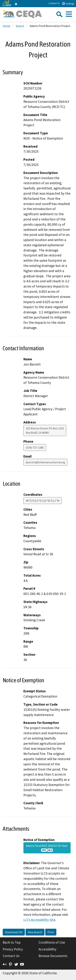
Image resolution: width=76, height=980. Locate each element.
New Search (35, 932)
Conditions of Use (52, 942)
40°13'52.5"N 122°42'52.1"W (43, 501)
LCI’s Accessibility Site (39, 920)
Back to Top (12, 942)
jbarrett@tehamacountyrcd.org (45, 462)
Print (51, 932)
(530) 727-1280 (35, 447)
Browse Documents (53, 956)
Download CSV (14, 932)
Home (6, 26)
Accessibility (47, 949)
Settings (68, 3)
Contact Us (54, 3)
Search (20, 26)
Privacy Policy (13, 949)
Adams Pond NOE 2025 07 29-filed (47, 848)
